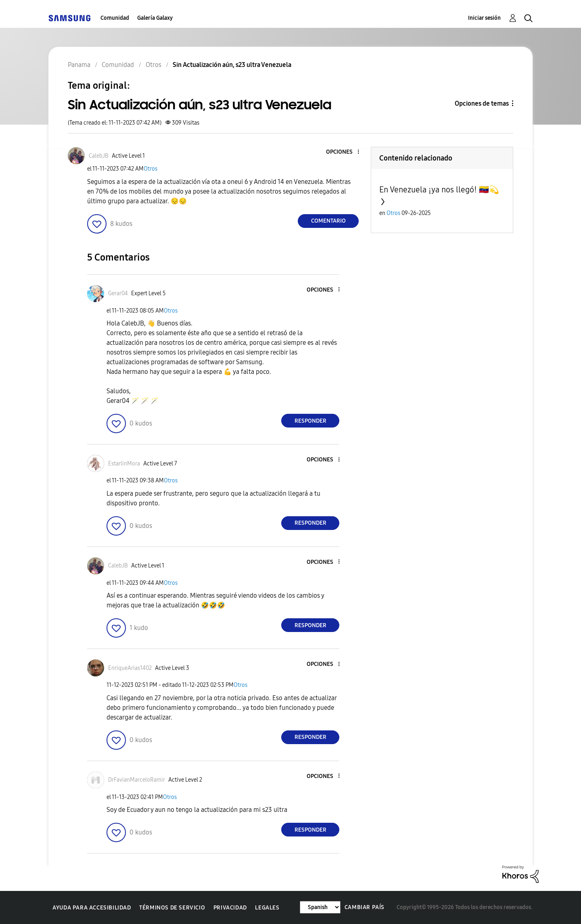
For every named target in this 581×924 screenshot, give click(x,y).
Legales (267, 908)
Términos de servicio (172, 908)
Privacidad (230, 908)
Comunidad (115, 18)
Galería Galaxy (155, 18)
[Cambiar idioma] (320, 907)
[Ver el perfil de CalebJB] (99, 156)
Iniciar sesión (484, 18)
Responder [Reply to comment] (310, 421)
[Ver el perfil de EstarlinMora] (124, 464)
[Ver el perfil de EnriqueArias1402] (130, 668)
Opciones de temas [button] (482, 103)
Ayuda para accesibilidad (92, 908)
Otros (150, 169)
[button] (345, 152)
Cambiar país (365, 907)
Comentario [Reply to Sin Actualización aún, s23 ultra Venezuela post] (328, 221)
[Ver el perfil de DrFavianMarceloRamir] (137, 780)
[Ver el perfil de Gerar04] (118, 293)
